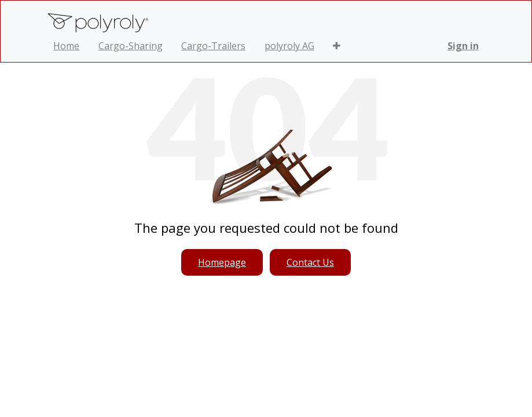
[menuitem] (66, 46)
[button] (337, 46)
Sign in (463, 46)
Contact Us (310, 262)
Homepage (222, 262)
